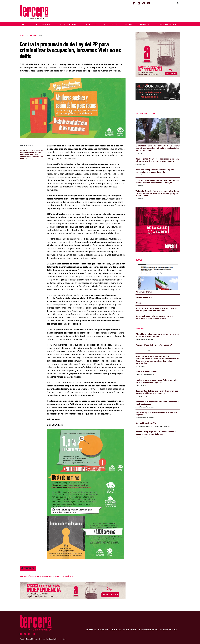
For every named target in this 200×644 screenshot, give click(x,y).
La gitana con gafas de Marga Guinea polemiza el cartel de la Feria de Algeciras (158, 381)
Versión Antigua (169, 630)
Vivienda (34, 36)
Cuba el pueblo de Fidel (146, 372)
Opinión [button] (145, 24)
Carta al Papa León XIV (146, 423)
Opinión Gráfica (169, 24)
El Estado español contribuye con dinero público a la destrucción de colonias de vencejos (157, 181)
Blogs (129, 24)
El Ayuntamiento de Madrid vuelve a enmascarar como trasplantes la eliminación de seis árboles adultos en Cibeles (157, 148)
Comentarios (130, 630)
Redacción (24, 36)
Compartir (28, 568)
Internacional (69, 24)
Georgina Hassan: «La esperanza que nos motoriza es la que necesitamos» (154, 317)
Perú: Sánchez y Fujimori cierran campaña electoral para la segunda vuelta (155, 171)
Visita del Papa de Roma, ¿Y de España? (154, 345)
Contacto (91, 630)
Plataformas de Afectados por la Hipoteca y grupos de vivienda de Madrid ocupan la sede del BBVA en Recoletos (31, 154)
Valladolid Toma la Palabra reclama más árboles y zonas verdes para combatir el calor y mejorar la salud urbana (157, 193)
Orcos (138, 303)
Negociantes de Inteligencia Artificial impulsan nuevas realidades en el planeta (157, 392)
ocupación (24, 576)
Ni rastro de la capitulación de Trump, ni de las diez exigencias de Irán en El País (156, 309)
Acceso (66, 639)
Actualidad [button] (43, 24)
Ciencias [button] (110, 24)
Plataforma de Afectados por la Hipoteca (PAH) (51, 576)
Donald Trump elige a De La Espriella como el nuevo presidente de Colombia (156, 433)
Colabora (103, 630)
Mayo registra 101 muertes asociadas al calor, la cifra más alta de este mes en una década (157, 160)
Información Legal (148, 630)
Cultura (91, 24)
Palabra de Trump (144, 292)
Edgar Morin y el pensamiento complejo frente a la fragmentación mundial (157, 335)
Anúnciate (115, 630)
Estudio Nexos (55, 639)
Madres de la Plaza (144, 297)
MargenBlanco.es (32, 639)
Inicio (25, 24)
